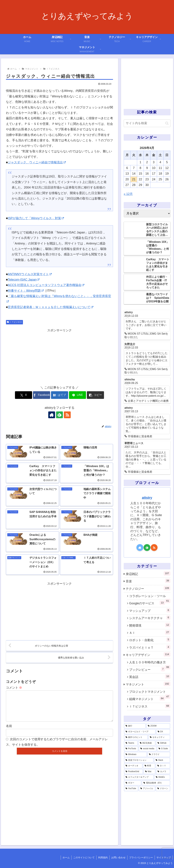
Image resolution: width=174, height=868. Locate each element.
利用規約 (103, 857)
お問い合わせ (118, 857)
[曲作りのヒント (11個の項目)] (136, 737)
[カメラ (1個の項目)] (163, 772)
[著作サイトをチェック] (52, 415)
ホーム (66, 857)
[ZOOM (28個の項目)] (158, 726)
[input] (147, 123)
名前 (9, 731)
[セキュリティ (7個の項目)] (159, 737)
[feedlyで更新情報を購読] (59, 415)
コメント (14, 688)
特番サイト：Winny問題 (26, 291)
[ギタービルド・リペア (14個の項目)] (140, 732)
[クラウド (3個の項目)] (159, 754)
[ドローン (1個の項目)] (163, 789)
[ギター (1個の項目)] (133, 783)
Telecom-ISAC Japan (24, 280)
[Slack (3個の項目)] (162, 760)
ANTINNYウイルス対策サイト (30, 274)
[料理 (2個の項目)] (149, 766)
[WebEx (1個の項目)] (162, 777)
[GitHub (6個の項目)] (163, 743)
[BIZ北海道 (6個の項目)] (147, 743)
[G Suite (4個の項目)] (163, 749)
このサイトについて (84, 857)
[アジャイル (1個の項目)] (147, 789)
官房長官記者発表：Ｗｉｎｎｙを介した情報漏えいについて (51, 307)
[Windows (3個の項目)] (135, 754)
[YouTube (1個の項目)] (131, 789)
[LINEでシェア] (78, 395)
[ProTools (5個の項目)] (131, 749)
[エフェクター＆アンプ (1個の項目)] (139, 777)
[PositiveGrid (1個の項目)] (133, 772)
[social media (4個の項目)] (148, 749)
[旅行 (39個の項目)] (135, 726)
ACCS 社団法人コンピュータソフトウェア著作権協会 (46, 285)
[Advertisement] (59, 357)
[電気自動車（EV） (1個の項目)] (156, 783)
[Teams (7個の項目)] (131, 743)
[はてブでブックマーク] (60, 395)
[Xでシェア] (24, 395)
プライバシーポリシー (141, 857)
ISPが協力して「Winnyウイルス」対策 (36, 218)
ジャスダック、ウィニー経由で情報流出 (37, 162)
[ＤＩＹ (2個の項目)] (163, 766)
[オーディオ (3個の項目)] (133, 766)
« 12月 (128, 194)
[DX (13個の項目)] (163, 732)
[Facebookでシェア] (42, 395)
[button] (95, 395)
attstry (147, 498)
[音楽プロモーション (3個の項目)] (139, 760)
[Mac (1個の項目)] (149, 772)
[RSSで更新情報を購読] (67, 415)
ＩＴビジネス (14, 322)
